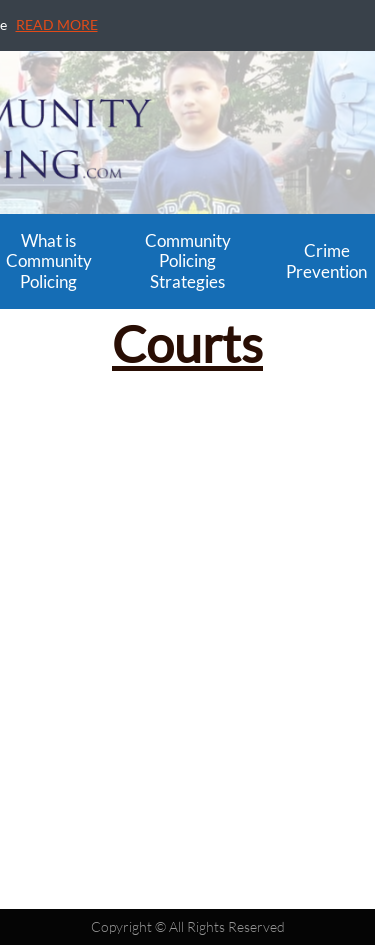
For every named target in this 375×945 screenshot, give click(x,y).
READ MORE (57, 24)
